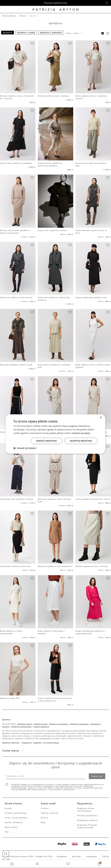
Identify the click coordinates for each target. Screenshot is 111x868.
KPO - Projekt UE (38, 856)
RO (8, 859)
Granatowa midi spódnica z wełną (16, 499)
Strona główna (9, 16)
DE (50, 856)
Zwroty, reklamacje (14, 822)
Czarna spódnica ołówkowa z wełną (93, 499)
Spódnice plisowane (59, 724)
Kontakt (8, 808)
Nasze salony (11, 827)
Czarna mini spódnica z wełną (52, 230)
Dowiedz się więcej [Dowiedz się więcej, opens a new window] (81, 433)
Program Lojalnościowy (16, 813)
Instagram (91, 856)
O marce (45, 808)
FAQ (7, 832)
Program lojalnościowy (56, 3)
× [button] (101, 418)
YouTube (76, 856)
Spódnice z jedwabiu (51, 33)
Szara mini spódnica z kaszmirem (16, 297)
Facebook (62, 856)
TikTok (105, 856)
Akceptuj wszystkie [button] (81, 441)
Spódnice (8, 33)
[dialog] (55, 434)
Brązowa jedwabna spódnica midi (16, 365)
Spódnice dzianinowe (22, 726)
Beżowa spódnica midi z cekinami (92, 566)
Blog (43, 822)
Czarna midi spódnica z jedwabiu (16, 163)
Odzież (23, 16)
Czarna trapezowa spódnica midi (91, 297)
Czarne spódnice (41, 726)
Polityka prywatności (87, 816)
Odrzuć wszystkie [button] (46, 441)
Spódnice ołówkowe (79, 724)
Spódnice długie (25, 724)
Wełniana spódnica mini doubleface (55, 566)
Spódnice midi (41, 724)
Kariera (44, 818)
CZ (4, 859)
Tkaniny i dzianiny (50, 813)
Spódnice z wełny (26, 33)
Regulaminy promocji (87, 820)
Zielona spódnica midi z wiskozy (53, 96)
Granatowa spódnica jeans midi (15, 566)
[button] (6, 854)
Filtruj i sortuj (75, 33)
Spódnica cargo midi (10, 698)
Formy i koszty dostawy (16, 818)
